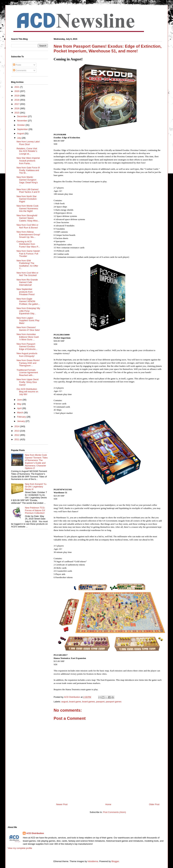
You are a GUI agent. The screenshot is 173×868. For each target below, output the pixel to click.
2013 (17, 431)
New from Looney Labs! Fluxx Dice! (28, 143)
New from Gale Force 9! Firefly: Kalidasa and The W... (28, 170)
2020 (17, 91)
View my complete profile (20, 848)
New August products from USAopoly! (27, 355)
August (21, 133)
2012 (17, 435)
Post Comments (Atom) (114, 812)
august (65, 702)
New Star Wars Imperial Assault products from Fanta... (28, 161)
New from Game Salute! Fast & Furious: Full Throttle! (28, 254)
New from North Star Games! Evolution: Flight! (27, 199)
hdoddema (93, 861)
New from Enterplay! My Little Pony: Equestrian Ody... (28, 311)
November (22, 121)
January (21, 421)
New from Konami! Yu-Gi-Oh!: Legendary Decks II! (36, 487)
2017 (17, 104)
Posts (17, 65)
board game (75, 702)
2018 (17, 100)
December (22, 116)
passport (100, 702)
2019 (17, 96)
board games (89, 702)
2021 (17, 87)
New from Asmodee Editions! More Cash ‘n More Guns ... (28, 337)
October (21, 125)
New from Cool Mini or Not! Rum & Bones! (27, 226)
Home (108, 804)
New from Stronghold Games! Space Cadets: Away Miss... (28, 218)
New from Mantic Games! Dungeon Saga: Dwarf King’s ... (27, 181)
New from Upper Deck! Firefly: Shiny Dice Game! (28, 382)
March (20, 413)
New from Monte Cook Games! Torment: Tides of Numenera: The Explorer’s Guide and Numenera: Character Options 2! (36, 462)
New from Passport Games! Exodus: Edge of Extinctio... (27, 347)
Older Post (154, 804)
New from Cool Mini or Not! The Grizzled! (27, 274)
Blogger (115, 861)
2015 (17, 113)
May (19, 404)
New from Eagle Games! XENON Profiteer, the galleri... (28, 301)
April (20, 408)
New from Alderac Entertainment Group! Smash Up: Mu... (28, 234)
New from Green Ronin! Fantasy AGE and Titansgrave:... (28, 363)
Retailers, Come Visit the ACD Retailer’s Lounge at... (27, 151)
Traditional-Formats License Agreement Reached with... (27, 373)
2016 (17, 108)
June (20, 400)
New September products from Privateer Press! (26, 292)
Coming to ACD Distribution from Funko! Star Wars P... (28, 244)
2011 (17, 439)
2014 (17, 426)
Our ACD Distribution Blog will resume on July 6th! (27, 392)
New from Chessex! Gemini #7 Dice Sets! (28, 329)
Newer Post (62, 804)
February (22, 417)
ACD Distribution (35, 833)
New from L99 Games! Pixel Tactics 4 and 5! (28, 191)
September (23, 129)
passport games (114, 702)
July (19, 138)
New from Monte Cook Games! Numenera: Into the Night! (27, 208)
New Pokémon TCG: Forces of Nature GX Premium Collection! (35, 510)
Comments (20, 70)
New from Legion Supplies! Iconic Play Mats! (28, 320)
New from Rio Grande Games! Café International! (27, 282)
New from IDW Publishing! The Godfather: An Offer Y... (27, 265)
